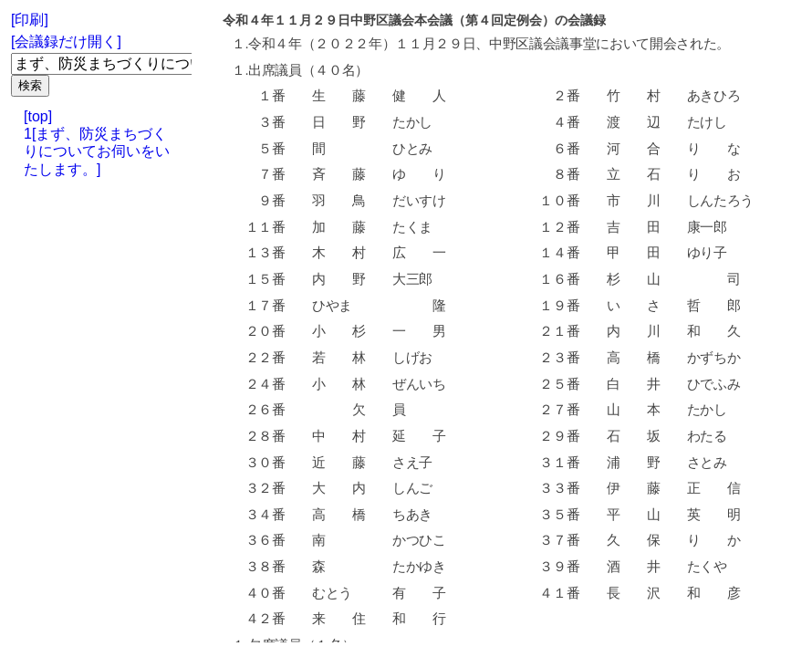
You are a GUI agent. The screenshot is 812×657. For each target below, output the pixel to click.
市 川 (633, 201)
